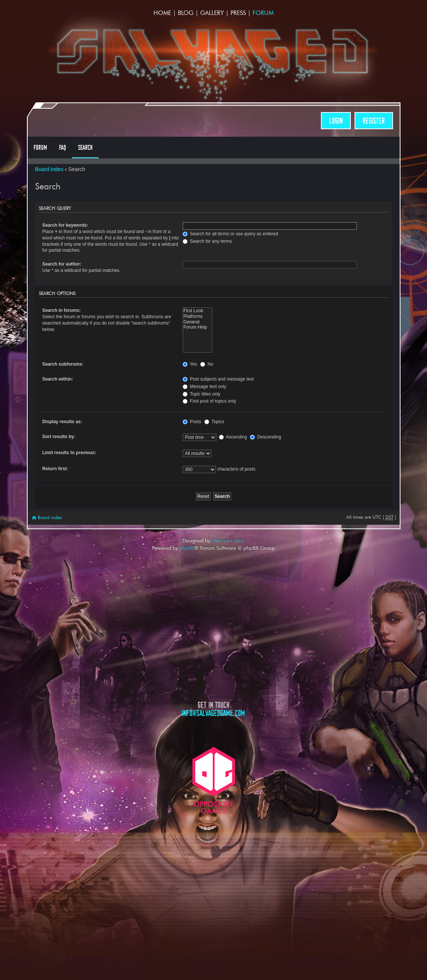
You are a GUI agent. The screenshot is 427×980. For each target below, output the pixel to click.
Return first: (55, 469)
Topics (214, 422)
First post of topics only (209, 401)
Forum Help (197, 327)
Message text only (205, 387)
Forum (263, 13)
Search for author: (62, 264)
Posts (192, 422)
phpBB (187, 548)
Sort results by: (59, 437)
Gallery (212, 13)
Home (162, 13)
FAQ (63, 148)
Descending (265, 437)
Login (336, 121)
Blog (186, 13)
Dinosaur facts (228, 540)
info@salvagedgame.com (213, 713)
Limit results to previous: (69, 453)
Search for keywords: (65, 225)
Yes (190, 364)
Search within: (58, 379)
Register (374, 121)
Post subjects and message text (218, 379)
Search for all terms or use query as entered (230, 234)
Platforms (197, 317)
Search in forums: (61, 310)
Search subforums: (63, 364)
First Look (197, 311)
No (207, 364)
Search (85, 148)
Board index (49, 169)
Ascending (233, 437)
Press (238, 13)
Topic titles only (202, 394)
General (197, 322)
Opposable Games (214, 780)
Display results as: (62, 422)
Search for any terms (207, 241)
